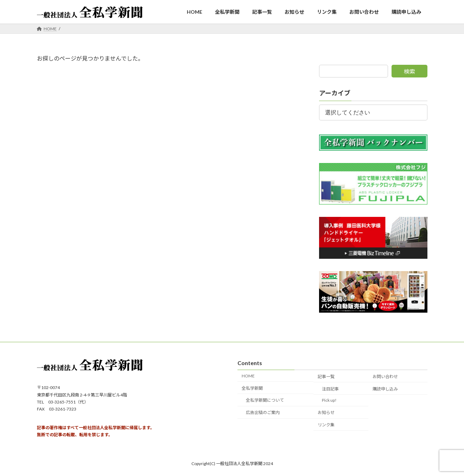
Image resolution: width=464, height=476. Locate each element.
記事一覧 (326, 377)
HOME (248, 376)
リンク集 (326, 425)
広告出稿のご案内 (263, 412)
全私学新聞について (265, 400)
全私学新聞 (252, 388)
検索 (409, 71)
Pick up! (329, 400)
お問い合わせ (385, 377)
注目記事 (330, 389)
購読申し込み (385, 389)
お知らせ (326, 412)
